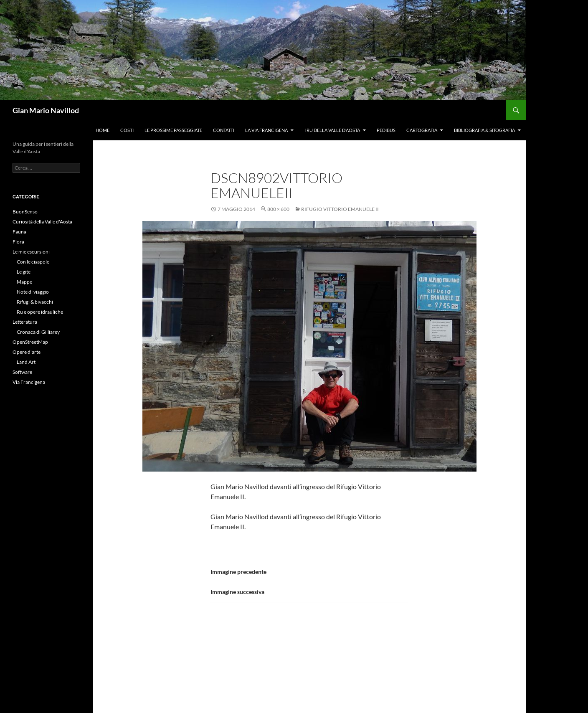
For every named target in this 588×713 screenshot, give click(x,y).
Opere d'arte (27, 352)
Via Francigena (29, 382)
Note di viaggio (33, 292)
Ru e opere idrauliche (40, 312)
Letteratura (25, 322)
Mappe (24, 282)
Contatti (224, 130)
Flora (18, 242)
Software (22, 372)
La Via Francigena (266, 130)
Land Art (26, 362)
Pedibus (386, 130)
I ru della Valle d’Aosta (332, 130)
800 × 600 (278, 209)
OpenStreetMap (30, 342)
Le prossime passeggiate (173, 130)
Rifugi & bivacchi (35, 302)
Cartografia (422, 130)
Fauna (19, 232)
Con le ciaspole (33, 262)
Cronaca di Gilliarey (38, 332)
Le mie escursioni (31, 252)
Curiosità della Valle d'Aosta (42, 222)
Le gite (24, 272)
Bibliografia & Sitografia (484, 130)
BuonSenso (25, 212)
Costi (127, 130)
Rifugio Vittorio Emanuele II (340, 209)
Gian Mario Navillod (46, 110)
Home (103, 130)
